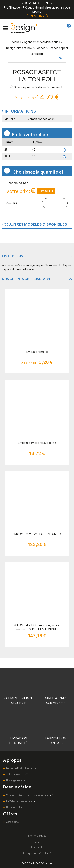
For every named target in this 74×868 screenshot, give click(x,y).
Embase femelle (37, 352)
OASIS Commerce (44, 863)
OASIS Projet (28, 863)
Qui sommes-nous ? (17, 774)
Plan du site (37, 848)
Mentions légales (37, 836)
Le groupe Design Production (21, 768)
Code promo (12, 822)
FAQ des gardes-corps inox (20, 801)
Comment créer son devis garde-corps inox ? (29, 795)
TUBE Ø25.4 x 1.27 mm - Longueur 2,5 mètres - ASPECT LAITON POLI (37, 627)
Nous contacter (14, 807)
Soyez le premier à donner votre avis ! (36, 87)
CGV (37, 842)
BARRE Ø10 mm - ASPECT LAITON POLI (37, 534)
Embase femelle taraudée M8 (37, 443)
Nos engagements (15, 780)
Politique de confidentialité (37, 854)
